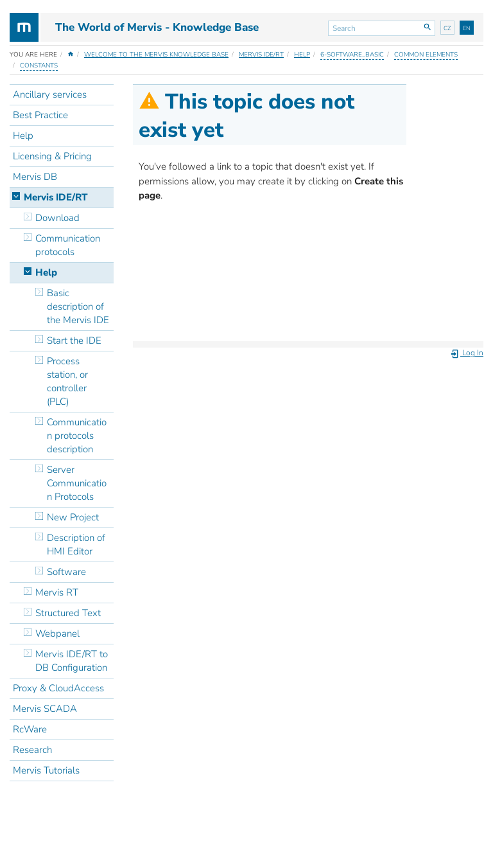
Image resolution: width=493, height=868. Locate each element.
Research (32, 750)
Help (302, 55)
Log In (467, 353)
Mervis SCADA (45, 709)
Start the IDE (74, 341)
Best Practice (40, 115)
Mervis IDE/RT (261, 55)
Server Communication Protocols (77, 483)
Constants (39, 66)
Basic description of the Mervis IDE (78, 306)
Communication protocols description (77, 436)
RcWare (30, 729)
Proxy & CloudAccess (58, 688)
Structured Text (68, 613)
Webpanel (57, 633)
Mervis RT (57, 592)
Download (57, 218)
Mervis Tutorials (46, 770)
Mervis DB (35, 177)
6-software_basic (352, 55)
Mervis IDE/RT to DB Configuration (72, 661)
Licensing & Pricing (52, 156)
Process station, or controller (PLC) (67, 381)
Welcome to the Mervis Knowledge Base (156, 55)
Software (66, 572)
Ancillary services (50, 94)
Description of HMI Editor (76, 545)
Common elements (426, 55)
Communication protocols (68, 245)
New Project (73, 517)
